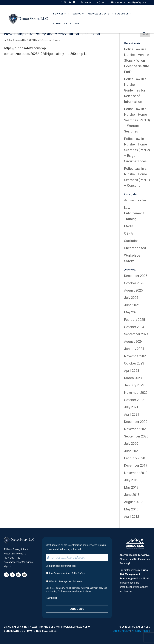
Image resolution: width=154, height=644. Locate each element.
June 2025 (132, 305)
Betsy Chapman (14, 40)
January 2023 (134, 385)
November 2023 (136, 356)
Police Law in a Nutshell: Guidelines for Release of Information (135, 90)
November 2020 (136, 429)
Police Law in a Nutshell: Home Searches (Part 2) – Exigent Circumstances (137, 150)
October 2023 (134, 363)
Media (129, 226)
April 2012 (132, 517)
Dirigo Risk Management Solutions (134, 574)
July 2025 (131, 298)
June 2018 (132, 495)
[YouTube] (74, 3)
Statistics (131, 241)
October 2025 (134, 283)
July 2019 (131, 480)
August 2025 (133, 290)
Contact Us (60, 24)
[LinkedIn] (70, 3)
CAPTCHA (52, 598)
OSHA (129, 233)
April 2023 (132, 371)
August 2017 (133, 502)
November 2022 (136, 393)
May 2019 (131, 487)
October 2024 (134, 327)
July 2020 (131, 444)
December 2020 (136, 422)
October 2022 (134, 400)
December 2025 (136, 276)
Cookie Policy (121, 631)
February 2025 (135, 320)
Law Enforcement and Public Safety (67, 573)
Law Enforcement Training (48, 40)
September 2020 (136, 436)
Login (76, 24)
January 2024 (134, 349)
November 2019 (136, 473)
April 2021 (132, 414)
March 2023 (133, 378)
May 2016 (131, 509)
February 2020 (135, 458)
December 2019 (136, 465)
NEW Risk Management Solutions (66, 581)
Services (58, 14)
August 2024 (133, 342)
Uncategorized (135, 248)
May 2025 (131, 312)
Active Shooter (135, 200)
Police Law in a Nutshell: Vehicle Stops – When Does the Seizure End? (137, 61)
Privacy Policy (141, 631)
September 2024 (136, 334)
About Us (123, 14)
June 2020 (132, 451)
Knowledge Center (99, 14)
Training (76, 14)
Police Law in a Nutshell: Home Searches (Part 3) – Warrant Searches (137, 120)
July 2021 (131, 407)
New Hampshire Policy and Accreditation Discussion (52, 34)
